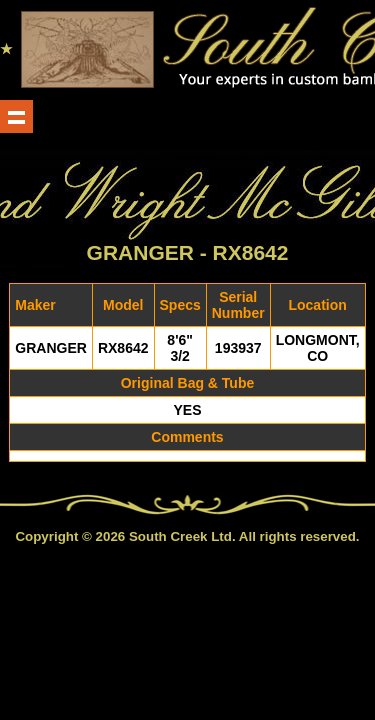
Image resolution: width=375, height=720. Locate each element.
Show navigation (16, 116)
